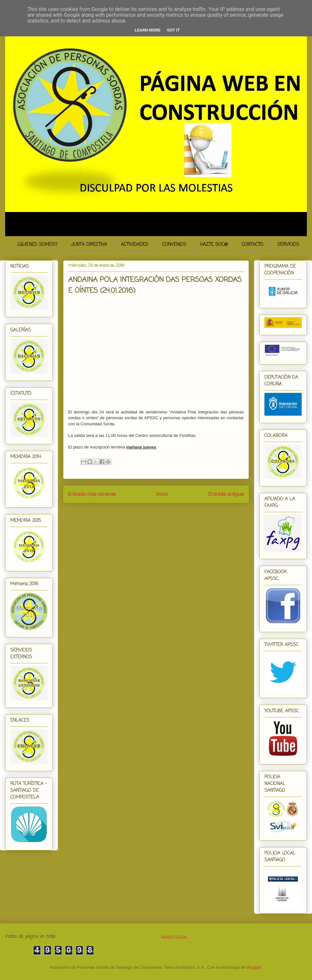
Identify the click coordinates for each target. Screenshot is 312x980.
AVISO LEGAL (174, 937)
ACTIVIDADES (135, 245)
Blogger (254, 967)
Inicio (162, 494)
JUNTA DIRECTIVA (89, 245)
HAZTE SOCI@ (214, 245)
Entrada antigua (226, 494)
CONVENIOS (174, 245)
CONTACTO (252, 245)
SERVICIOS (288, 245)
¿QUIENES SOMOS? (37, 245)
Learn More (148, 30)
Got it (173, 30)
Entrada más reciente (92, 494)
